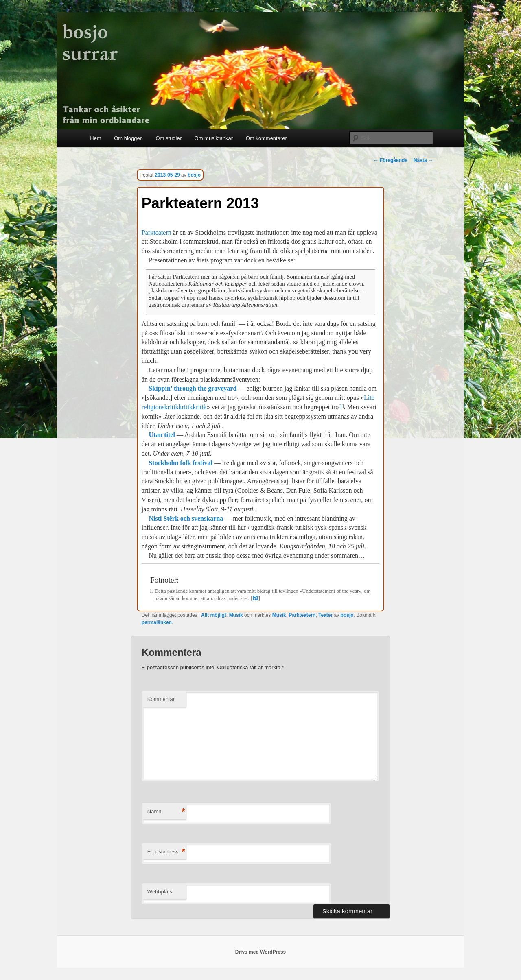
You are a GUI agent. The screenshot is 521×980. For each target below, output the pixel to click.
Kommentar (161, 699)
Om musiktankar (214, 138)
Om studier (169, 138)
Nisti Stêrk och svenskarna (186, 518)
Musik (236, 615)
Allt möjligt (214, 615)
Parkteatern (157, 232)
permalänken (157, 622)
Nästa (423, 160)
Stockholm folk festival (180, 463)
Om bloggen (128, 138)
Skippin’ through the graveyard (193, 388)
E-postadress (166, 852)
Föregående (391, 160)
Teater (325, 615)
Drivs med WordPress (261, 952)
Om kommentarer (266, 138)
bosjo (194, 175)
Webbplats (160, 892)
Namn (166, 812)
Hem (95, 138)
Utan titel (162, 435)
